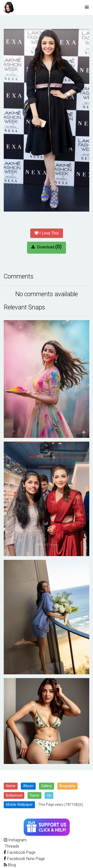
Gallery (46, 786)
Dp (49, 795)
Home (11, 786)
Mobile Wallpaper (19, 805)
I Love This (47, 233)
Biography (67, 786)
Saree (34, 795)
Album (28, 786)
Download (46, 247)
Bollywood (14, 795)
